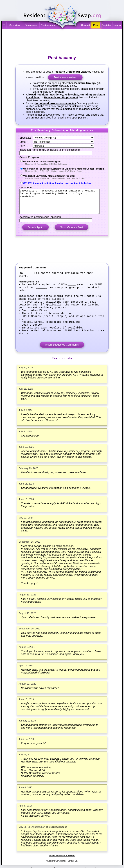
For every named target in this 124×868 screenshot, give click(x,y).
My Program (57, 92)
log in (92, 89)
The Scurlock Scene (56, 848)
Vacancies (31, 25)
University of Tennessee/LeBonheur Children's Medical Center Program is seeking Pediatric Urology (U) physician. (62, 204)
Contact (86, 25)
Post (96, 25)
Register (106, 25)
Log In (117, 25)
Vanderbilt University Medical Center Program (62, 177)
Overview (15, 25)
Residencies (48, 25)
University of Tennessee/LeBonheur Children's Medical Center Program (62, 170)
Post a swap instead (65, 77)
